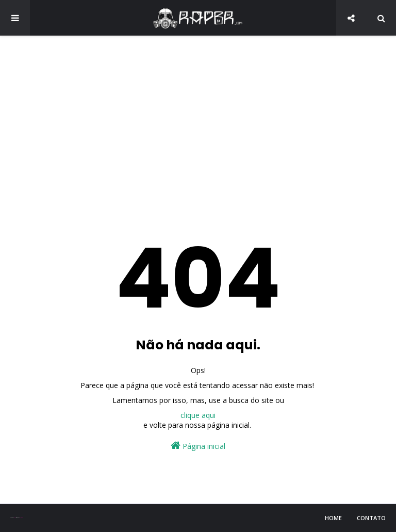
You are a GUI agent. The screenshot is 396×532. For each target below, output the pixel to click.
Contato (371, 518)
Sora (15, 518)
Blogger (21, 518)
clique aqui (198, 415)
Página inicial (198, 446)
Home (333, 518)
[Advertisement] (198, 124)
